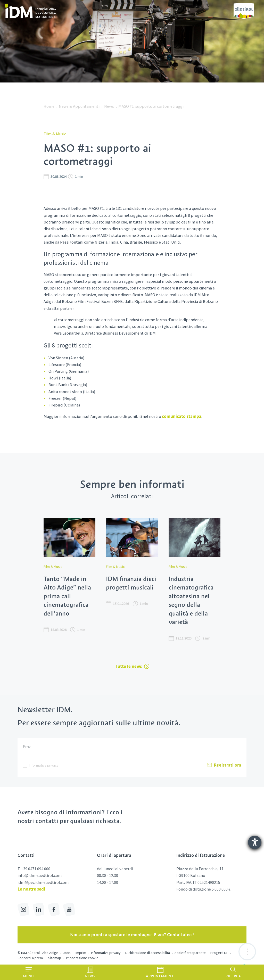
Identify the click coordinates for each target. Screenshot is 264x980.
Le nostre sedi (31, 889)
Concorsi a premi (31, 958)
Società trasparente (190, 953)
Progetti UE (219, 953)
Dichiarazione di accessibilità (148, 953)
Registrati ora (224, 765)
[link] (31, 11)
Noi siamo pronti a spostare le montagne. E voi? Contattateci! (132, 935)
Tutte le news (132, 666)
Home (49, 106)
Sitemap (55, 958)
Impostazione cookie (82, 958)
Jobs (67, 953)
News (109, 106)
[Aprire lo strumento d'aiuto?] (255, 842)
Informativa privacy (44, 765)
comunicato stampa (182, 416)
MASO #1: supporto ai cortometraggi (151, 106)
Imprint (81, 953)
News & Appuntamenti (79, 106)
